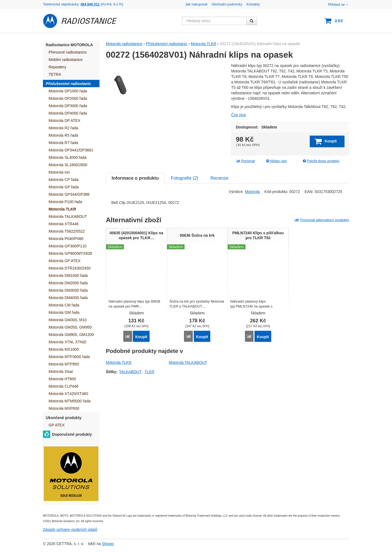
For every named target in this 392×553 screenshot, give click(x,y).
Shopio (108, 544)
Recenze (219, 211)
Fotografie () (185, 211)
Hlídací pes (276, 161)
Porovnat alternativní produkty (322, 253)
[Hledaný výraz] (214, 21)
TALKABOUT (130, 404)
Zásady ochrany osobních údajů (70, 529)
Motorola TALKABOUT (188, 395)
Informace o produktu (135, 211)
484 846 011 (90, 4)
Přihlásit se (339, 5)
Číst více (238, 115)
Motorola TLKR (119, 395)
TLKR (150, 404)
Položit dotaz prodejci (321, 161)
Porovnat (245, 161)
